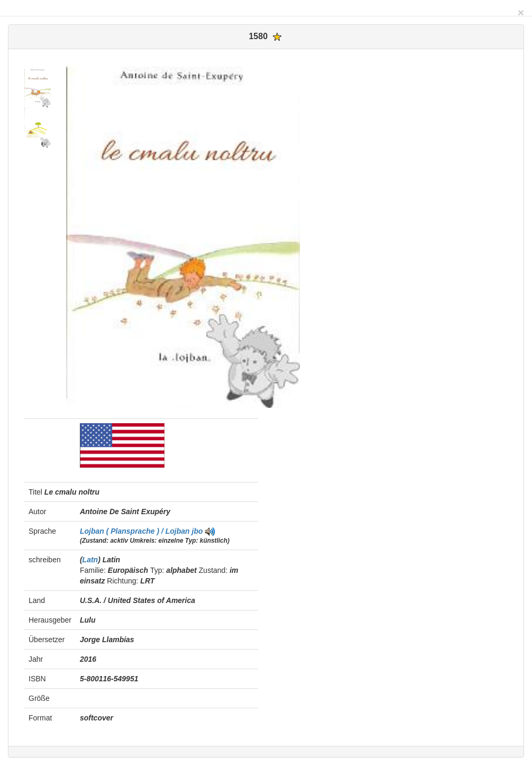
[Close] (521, 12)
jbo (198, 531)
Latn (90, 560)
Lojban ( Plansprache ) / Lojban (136, 531)
